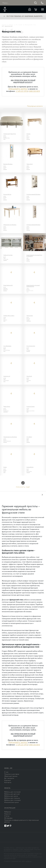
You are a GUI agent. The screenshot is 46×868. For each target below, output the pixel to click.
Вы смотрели (9, 778)
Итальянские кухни (12, 802)
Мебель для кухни (11, 796)
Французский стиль (30, 25)
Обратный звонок (11, 776)
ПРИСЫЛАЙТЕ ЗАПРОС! (18, 89)
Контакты (8, 782)
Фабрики (8, 812)
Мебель (11, 25)
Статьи (7, 816)
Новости (7, 814)
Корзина (8, 780)
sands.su (29, 861)
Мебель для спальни (12, 798)
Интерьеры (9, 818)
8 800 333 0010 (34, 91)
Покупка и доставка (12, 774)
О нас (6, 772)
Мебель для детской (12, 794)
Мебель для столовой (12, 800)
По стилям (19, 25)
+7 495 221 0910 (22, 91)
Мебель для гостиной (12, 792)
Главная (4, 25)
